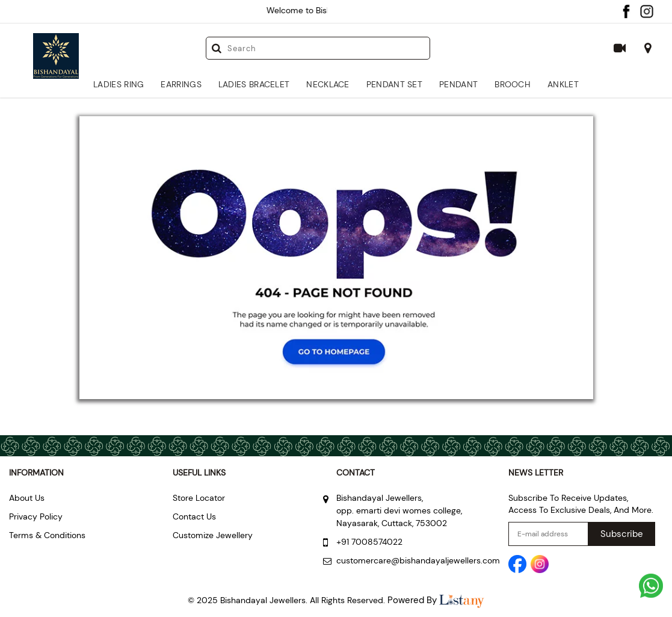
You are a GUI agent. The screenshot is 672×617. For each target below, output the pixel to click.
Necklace (328, 84)
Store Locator (199, 498)
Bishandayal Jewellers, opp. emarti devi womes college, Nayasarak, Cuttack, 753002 (399, 510)
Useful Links (199, 473)
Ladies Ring (119, 84)
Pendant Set (394, 84)
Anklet (563, 84)
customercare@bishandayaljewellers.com (418, 560)
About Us (27, 498)
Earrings (181, 84)
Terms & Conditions (47, 535)
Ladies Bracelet (254, 84)
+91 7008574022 (369, 542)
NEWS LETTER (536, 473)
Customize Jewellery (213, 535)
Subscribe (622, 534)
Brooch (513, 84)
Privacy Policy (36, 516)
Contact (356, 473)
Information (36, 473)
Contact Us (194, 516)
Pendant (458, 84)
